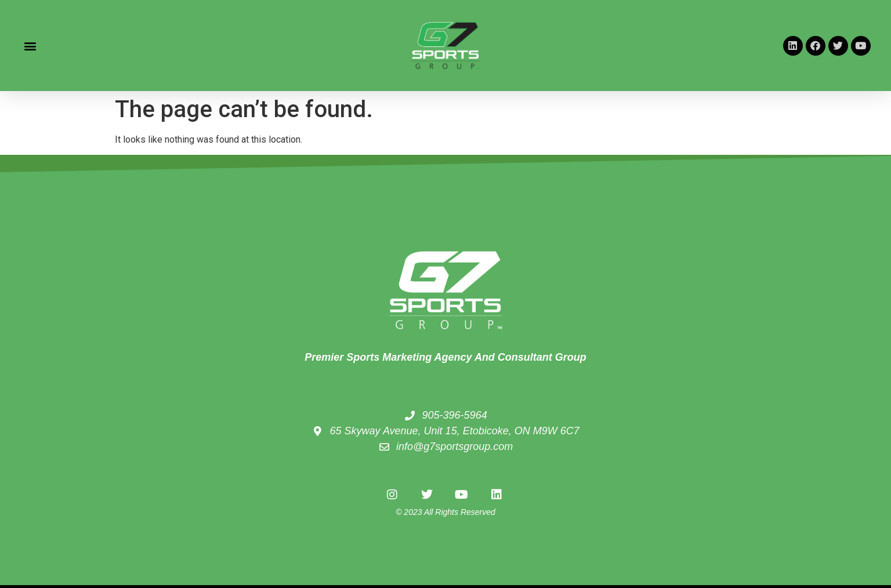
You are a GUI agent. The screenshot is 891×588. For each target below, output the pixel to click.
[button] (30, 46)
